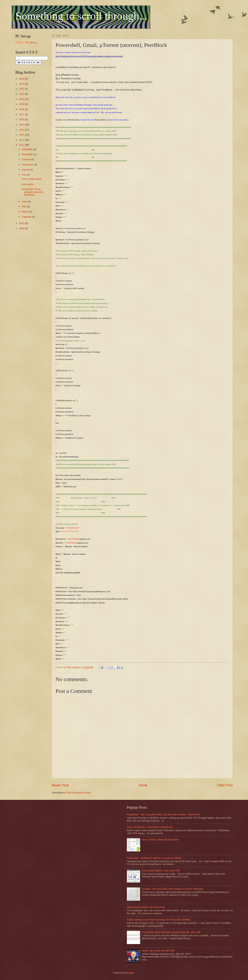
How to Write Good (31, 179)
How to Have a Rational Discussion (160, 840)
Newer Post (60, 785)
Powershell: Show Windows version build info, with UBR (171, 932)
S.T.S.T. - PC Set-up (26, 43)
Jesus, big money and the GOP (158, 951)
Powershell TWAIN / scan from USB (161, 871)
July (24, 175)
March (25, 212)
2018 (22, 109)
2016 (22, 119)
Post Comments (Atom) (78, 793)
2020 (22, 99)
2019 (22, 104)
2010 (22, 223)
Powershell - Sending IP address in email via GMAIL (154, 858)
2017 (22, 114)
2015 (22, 125)
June (25, 201)
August (26, 170)
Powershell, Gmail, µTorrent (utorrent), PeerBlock (33, 192)
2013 (22, 135)
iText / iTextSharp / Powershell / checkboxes (150, 827)
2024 (22, 79)
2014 (22, 130)
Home (143, 785)
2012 (22, 140)
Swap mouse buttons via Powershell (146, 907)
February (27, 217)
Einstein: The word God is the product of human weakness (173, 889)
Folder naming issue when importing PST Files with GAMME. (159, 920)
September (28, 165)
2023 (22, 84)
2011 (22, 145)
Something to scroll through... (81, 16)
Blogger (130, 973)
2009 (22, 228)
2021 (22, 94)
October (26, 159)
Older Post (225, 785)
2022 (22, 89)
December (28, 149)
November (28, 154)
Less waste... (28, 184)
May (24, 206)
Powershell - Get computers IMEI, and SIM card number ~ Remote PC (164, 814)
